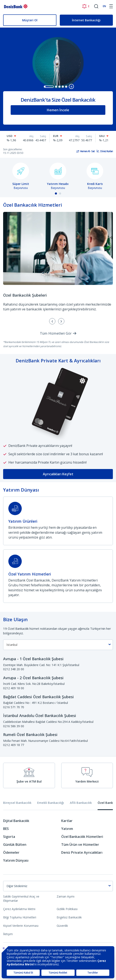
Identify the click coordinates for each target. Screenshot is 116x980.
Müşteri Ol (30, 20)
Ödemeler (11, 852)
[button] (49, 87)
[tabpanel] (58, 842)
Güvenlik (62, 926)
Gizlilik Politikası (67, 909)
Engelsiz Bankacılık (69, 917)
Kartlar (67, 821)
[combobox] (58, 645)
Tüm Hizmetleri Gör (56, 333)
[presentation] (61, 321)
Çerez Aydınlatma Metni (19, 909)
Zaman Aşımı (66, 896)
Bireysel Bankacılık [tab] (17, 803)
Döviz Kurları (107, 151)
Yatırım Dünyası (16, 860)
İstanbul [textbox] (12, 645)
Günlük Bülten (15, 845)
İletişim (8, 934)
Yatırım (67, 829)
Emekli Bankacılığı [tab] (51, 803)
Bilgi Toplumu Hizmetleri (20, 917)
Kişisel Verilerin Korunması (21, 926)
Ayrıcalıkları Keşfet (58, 474)
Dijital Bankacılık (16, 821)
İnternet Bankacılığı (86, 20)
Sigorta (9, 837)
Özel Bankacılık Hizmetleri (82, 837)
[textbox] (58, 886)
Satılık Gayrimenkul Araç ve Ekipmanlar (21, 898)
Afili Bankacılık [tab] (81, 803)
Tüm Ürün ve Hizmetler (80, 845)
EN (104, 6)
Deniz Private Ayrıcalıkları (82, 852)
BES (6, 829)
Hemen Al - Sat (87, 151)
